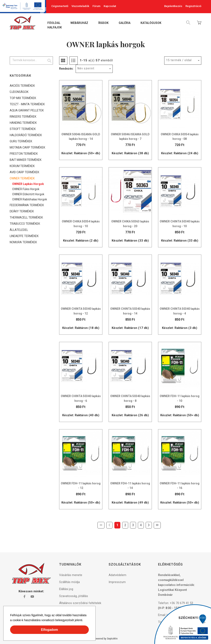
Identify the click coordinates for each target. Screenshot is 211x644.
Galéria (125, 23)
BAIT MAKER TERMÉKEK (26, 160)
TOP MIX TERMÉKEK (23, 98)
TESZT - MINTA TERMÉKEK (27, 104)
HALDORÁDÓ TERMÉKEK (26, 135)
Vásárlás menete (71, 575)
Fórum (96, 6)
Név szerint (86, 68)
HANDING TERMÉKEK (23, 123)
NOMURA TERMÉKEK (23, 242)
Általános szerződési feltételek (80, 603)
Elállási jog (66, 589)
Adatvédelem (117, 575)
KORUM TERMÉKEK (22, 166)
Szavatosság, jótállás (74, 596)
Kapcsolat (110, 6)
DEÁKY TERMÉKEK (22, 211)
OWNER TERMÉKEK (22, 178)
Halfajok (55, 28)
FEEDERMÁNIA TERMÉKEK (27, 205)
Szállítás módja (69, 582)
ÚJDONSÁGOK (19, 92)
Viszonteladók (80, 6)
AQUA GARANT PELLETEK (27, 110)
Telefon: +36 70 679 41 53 (176, 603)
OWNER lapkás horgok (28, 184)
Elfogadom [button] (50, 630)
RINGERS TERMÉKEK (23, 117)
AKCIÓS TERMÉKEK (22, 86)
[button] (84, 621)
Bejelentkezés (173, 6)
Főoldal (54, 23)
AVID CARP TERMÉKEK (24, 172)
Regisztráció (193, 6)
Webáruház (79, 23)
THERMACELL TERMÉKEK (26, 217)
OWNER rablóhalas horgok (30, 199)
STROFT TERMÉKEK (23, 129)
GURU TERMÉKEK (21, 141)
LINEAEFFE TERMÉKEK (24, 236)
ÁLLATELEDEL (19, 230)
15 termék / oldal (179, 60)
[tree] (31, 164)
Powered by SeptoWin (105, 639)
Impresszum (117, 582)
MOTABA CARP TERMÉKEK (27, 147)
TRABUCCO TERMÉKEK (25, 224)
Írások (103, 23)
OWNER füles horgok (26, 189)
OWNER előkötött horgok (28, 194)
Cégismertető (60, 6)
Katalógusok (151, 23)
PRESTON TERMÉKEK (24, 154)
